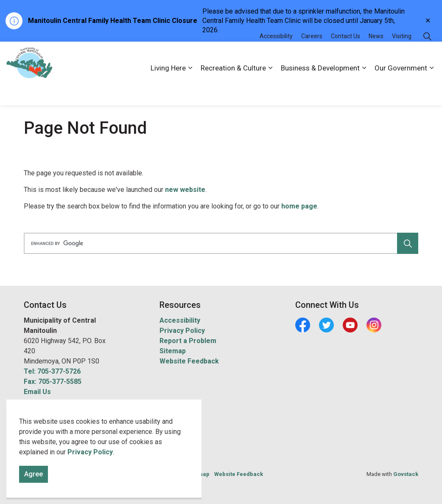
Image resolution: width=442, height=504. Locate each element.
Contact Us (345, 57)
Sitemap (173, 351)
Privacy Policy (90, 487)
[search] (219, 243)
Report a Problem (188, 341)
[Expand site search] (427, 58)
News (376, 57)
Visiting (402, 57)
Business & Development (320, 89)
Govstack (406, 474)
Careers (312, 57)
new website (185, 190)
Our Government (401, 89)
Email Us (37, 392)
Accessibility (276, 57)
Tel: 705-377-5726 (52, 371)
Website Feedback (189, 361)
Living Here (168, 89)
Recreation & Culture (233, 89)
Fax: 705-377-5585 (53, 382)
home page (299, 206)
